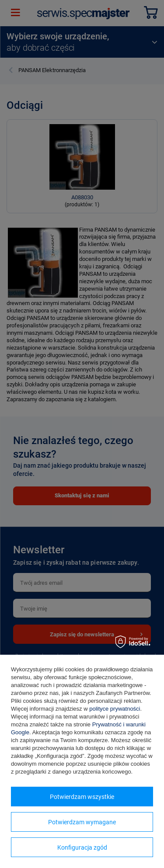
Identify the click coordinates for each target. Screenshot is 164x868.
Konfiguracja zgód (82, 847)
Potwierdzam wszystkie (82, 797)
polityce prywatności (115, 709)
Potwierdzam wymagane (82, 822)
